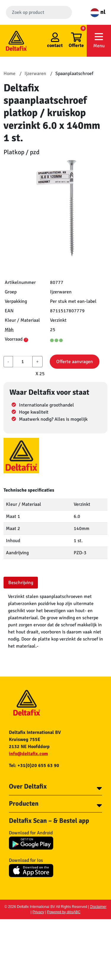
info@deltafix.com (28, 754)
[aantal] (23, 362)
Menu (99, 40)
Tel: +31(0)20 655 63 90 (34, 766)
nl (98, 12)
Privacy (38, 912)
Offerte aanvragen (75, 362)
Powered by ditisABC (64, 912)
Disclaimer (98, 907)
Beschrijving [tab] (21, 583)
